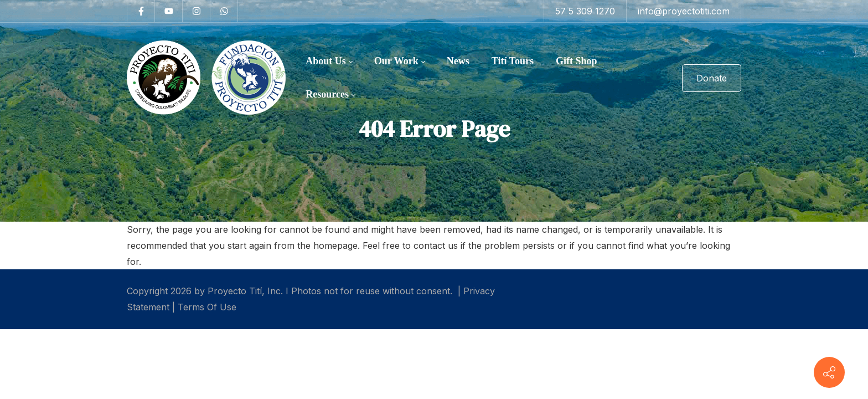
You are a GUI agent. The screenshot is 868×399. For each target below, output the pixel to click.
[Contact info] (829, 372)
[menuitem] (329, 62)
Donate (712, 78)
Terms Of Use (207, 307)
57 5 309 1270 (585, 11)
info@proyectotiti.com (684, 11)
